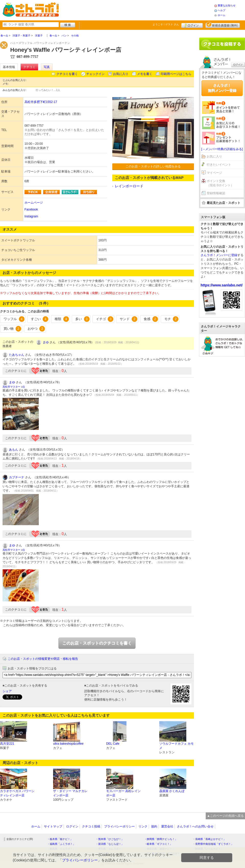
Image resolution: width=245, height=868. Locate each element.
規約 (154, 826)
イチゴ (105, 319)
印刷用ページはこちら (176, 74)
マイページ (214, 173)
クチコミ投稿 (91, 826)
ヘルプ (222, 10)
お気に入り (121, 74)
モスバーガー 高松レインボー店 (123, 793)
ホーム (222, 15)
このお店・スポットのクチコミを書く (97, 643)
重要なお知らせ (227, 5)
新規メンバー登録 (223, 25)
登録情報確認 (216, 193)
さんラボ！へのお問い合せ (195, 826)
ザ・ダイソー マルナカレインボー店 (70, 793)
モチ (171, 319)
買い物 (12, 329)
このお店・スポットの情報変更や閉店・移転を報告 (43, 659)
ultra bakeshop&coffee (68, 744)
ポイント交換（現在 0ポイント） (220, 183)
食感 (151, 319)
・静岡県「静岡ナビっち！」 (161, 839)
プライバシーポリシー (119, 826)
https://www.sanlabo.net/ (222, 285)
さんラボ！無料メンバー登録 (222, 88)
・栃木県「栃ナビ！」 (60, 839)
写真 (47, 67)
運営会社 (167, 826)
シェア (7, 691)
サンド (128, 319)
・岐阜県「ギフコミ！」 (158, 844)
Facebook (31, 209)
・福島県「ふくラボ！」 (61, 844)
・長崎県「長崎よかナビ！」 (209, 839)
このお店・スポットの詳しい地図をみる (153, 166)
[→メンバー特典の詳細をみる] (222, 149)
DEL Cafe (113, 744)
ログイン (192, 25)
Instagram (31, 216)
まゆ (46, 342)
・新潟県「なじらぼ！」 (110, 844)
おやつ (36, 329)
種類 (62, 319)
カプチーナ (17, 477)
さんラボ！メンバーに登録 (219, 255)
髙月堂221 (7, 744)
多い (82, 319)
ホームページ (34, 203)
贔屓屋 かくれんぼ (172, 791)
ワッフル (14, 319)
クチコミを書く (67, 74)
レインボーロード (129, 186)
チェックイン (95, 74)
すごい (40, 319)
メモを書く (145, 74)
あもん (14, 450)
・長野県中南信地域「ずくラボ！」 (213, 844)
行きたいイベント (219, 165)
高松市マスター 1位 (14, 387)
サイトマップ (53, 826)
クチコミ (29, 67)
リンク (143, 826)
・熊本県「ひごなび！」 (110, 839)
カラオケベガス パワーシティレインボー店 (17, 793)
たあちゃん (17, 355)
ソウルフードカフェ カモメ (176, 746)
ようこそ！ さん (166, 24)
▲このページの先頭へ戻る (225, 816)
